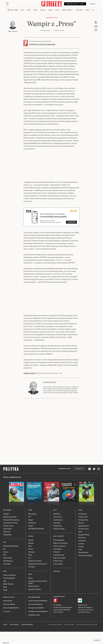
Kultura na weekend (60, 555)
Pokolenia (79, 10)
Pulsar (31, 590)
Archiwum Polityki (52, 18)
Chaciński (57, 535)
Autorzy (81, 556)
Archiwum (82, 553)
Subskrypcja (79, 481)
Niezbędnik (7, 547)
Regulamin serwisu (34, 610)
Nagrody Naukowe (35, 602)
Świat (29, 10)
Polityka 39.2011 (29, 386)
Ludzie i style (83, 529)
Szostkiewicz (58, 532)
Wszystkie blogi (59, 541)
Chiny (5, 602)
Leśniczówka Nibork (27, 637)
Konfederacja (8, 573)
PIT (30, 529)
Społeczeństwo (84, 538)
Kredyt (31, 538)
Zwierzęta (82, 550)
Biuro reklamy (8, 613)
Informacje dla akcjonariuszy (38, 624)
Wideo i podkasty (67, 10)
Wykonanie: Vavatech (69, 637)
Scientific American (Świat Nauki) (38, 595)
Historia (81, 535)
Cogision (54, 637)
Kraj (22, 10)
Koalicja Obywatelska (11, 558)
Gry (30, 570)
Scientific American (10, 535)
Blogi (57, 10)
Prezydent (7, 576)
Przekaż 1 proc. (84, 541)
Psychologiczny (59, 567)
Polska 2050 (7, 570)
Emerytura (32, 535)
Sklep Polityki (83, 565)
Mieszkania (32, 526)
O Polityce (6, 624)
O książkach (58, 561)
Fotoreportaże (83, 532)
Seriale (31, 561)
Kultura (43, 10)
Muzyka (31, 555)
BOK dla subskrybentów (11, 620)
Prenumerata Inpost (65, 481)
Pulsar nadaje (58, 576)
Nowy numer (14, 10)
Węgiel (31, 532)
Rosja (5, 599)
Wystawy (31, 564)
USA (5, 594)
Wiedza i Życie (8, 538)
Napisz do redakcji (9, 617)
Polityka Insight (14, 637)
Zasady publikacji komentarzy (38, 613)
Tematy (81, 559)
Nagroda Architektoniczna (38, 576)
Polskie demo (58, 573)
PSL (5, 567)
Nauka (50, 10)
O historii (57, 564)
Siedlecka (57, 526)
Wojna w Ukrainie (10, 588)
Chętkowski (57, 538)
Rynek (35, 10)
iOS (54, 618)
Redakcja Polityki (9, 610)
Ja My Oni (7, 544)
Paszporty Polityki (35, 573)
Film (30, 558)
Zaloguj (93, 4)
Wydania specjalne (10, 529)
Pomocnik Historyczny (11, 532)
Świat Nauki (7, 541)
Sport (80, 544)
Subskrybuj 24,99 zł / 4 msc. (75, 4)
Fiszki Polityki (82, 618)
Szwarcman (57, 529)
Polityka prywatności (35, 617)
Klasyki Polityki (84, 547)
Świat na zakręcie (59, 558)
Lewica (6, 564)
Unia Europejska (9, 590)
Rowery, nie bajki (59, 570)
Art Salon (32, 579)
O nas (80, 562)
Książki (31, 552)
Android (59, 618)
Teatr (30, 567)
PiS (4, 561)
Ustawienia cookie (34, 628)
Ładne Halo (59, 637)
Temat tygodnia (59, 552)
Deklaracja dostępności (36, 620)
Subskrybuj (72, 235)
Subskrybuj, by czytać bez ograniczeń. (42, 44)
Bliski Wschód (8, 596)
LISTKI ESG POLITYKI (36, 541)
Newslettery (83, 526)
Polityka (6, 526)
